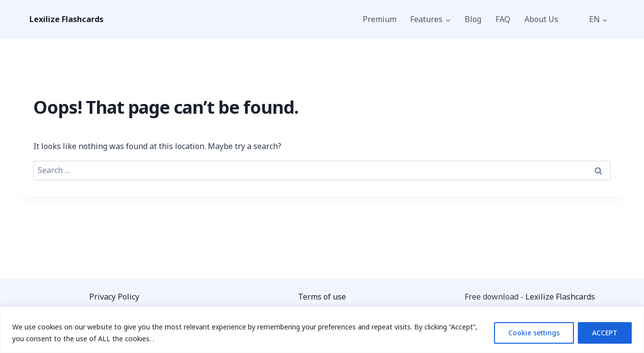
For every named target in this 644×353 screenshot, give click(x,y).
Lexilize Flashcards (560, 297)
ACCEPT (605, 333)
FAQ (503, 19)
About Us (541, 19)
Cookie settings (534, 333)
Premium (380, 19)
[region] (322, 330)
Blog (473, 19)
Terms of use (322, 297)
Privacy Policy (114, 297)
